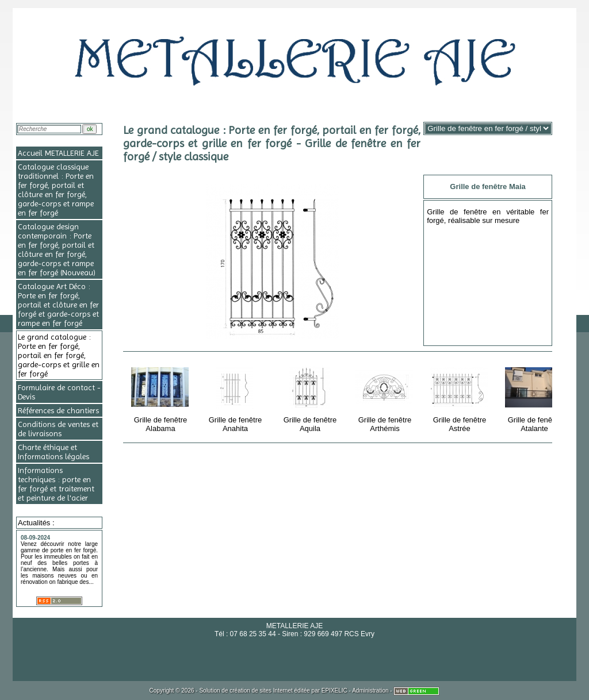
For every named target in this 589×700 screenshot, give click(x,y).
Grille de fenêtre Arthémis (386, 397)
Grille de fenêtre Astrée (460, 397)
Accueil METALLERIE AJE (58, 153)
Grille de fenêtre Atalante (535, 397)
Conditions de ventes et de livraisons (58, 429)
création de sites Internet (261, 691)
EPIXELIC (334, 691)
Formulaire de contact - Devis (59, 392)
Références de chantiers (58, 410)
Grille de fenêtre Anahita (236, 397)
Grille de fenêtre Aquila (311, 397)
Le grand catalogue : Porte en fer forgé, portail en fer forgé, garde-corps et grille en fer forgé (59, 355)
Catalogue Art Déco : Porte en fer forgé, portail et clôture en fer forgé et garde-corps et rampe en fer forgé (58, 305)
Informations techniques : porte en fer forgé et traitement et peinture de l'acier (56, 484)
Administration (370, 691)
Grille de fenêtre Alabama (161, 397)
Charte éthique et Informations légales (53, 452)
